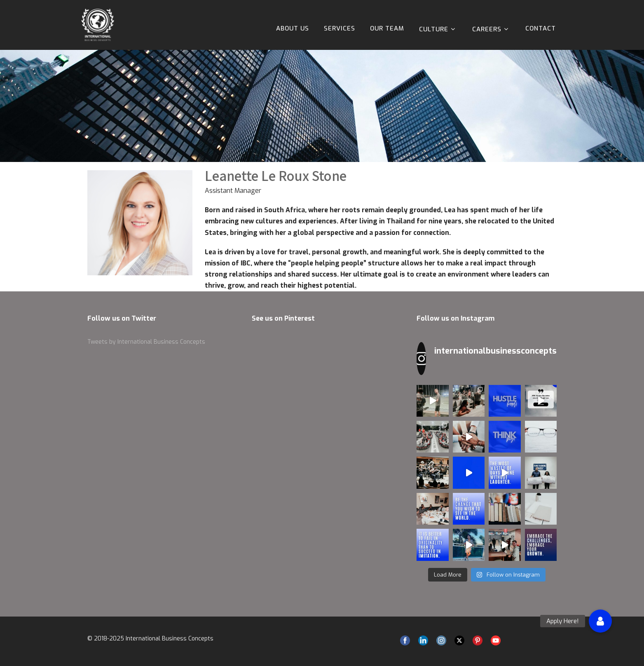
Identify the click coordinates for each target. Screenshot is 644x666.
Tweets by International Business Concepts (146, 342)
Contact (541, 28)
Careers (491, 29)
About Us (293, 28)
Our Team (387, 28)
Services (340, 28)
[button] (600, 621)
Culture (438, 29)
